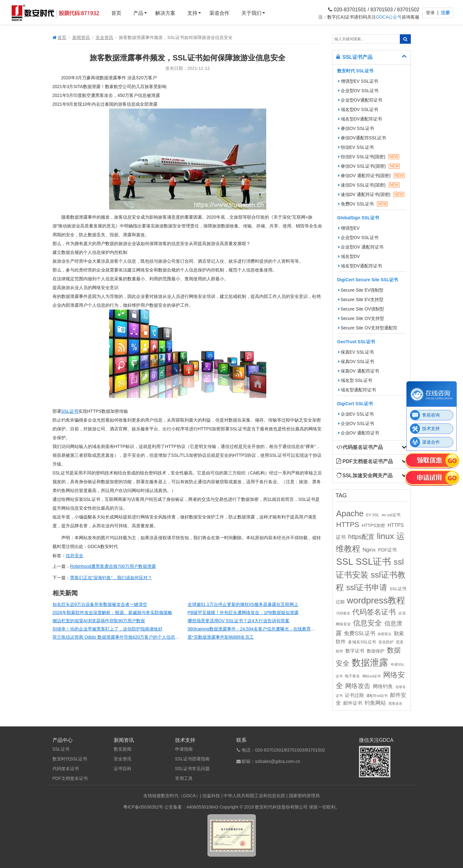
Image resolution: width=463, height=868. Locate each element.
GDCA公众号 (389, 17)
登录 (431, 13)
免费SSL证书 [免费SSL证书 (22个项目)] (359, 633)
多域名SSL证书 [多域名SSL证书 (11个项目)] (362, 642)
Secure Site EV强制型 (361, 290)
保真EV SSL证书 (356, 352)
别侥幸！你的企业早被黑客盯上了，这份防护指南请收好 (107, 629)
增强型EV (349, 228)
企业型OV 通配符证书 (361, 247)
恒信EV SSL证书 (356, 147)
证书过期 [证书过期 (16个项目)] (354, 695)
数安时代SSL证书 (70, 759)
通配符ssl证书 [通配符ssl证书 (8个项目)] (377, 696)
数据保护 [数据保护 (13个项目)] (376, 651)
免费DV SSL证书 (363, 204)
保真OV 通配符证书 (359, 371)
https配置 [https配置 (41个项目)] (361, 537)
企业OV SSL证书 (356, 423)
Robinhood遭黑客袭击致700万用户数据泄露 (113, 566)
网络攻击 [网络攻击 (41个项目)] (358, 686)
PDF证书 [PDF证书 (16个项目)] (387, 550)
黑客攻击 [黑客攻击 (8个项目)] (395, 703)
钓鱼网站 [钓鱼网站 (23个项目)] (375, 703)
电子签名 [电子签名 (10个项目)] (352, 676)
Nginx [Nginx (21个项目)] (369, 550)
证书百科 (123, 769)
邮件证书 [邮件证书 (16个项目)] (353, 703)
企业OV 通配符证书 (359, 433)
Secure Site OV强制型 (361, 309)
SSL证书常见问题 (192, 769)
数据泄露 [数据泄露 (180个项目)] (370, 662)
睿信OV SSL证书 (356, 128)
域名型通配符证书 (357, 390)
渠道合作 (219, 13)
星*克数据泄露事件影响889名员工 (221, 637)
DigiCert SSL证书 (355, 404)
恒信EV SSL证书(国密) (369, 157)
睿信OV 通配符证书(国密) (371, 176)
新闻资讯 (81, 37)
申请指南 (184, 749)
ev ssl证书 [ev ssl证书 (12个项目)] (391, 515)
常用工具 (184, 778)
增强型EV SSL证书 (358, 81)
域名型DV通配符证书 (360, 119)
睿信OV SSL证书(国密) (369, 166)
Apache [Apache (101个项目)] (350, 513)
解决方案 (165, 13)
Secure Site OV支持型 (361, 318)
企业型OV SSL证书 (358, 91)
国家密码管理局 (304, 796)
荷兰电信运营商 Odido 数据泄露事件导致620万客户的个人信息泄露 (118, 637)
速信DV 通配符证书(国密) (371, 194)
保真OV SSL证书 (356, 361)
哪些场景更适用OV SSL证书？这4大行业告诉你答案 (239, 621)
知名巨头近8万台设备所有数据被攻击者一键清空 (100, 604)
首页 (116, 13)
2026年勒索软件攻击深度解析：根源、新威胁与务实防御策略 (112, 613)
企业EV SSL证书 (356, 414)
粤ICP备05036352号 (143, 807)
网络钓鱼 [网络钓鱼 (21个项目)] (383, 686)
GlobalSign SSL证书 (358, 218)
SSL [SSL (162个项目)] (345, 562)
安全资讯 (104, 37)
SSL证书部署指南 (192, 759)
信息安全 (74, 556)
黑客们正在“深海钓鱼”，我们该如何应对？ (111, 578)
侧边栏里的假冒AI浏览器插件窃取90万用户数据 (99, 621)
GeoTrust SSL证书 (356, 342)
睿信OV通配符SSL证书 (362, 138)
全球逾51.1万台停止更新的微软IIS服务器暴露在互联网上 (243, 604)
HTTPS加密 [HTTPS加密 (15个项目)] (374, 525)
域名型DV (349, 256)
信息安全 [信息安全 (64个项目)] (367, 623)
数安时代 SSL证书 (355, 71)
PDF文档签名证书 (70, 778)
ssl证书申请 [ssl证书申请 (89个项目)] (367, 587)
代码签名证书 (66, 769)
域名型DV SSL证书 (358, 109)
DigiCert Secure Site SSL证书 (368, 280)
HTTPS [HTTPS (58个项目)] (348, 525)
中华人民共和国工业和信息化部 (254, 796)
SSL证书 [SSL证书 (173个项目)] (373, 562)
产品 (138, 13)
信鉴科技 (211, 796)
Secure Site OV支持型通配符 (368, 328)
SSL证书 (70, 411)
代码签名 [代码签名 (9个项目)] (343, 613)
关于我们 (251, 13)
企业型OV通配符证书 (360, 100)
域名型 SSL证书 (355, 380)
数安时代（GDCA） (180, 796)
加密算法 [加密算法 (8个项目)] (384, 634)
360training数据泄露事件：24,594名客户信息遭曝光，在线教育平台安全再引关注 (267, 629)
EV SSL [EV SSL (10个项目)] (373, 515)
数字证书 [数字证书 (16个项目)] (355, 651)
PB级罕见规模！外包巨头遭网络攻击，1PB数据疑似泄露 (243, 613)
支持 (192, 13)
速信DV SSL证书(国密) (369, 185)
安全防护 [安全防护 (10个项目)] (386, 642)
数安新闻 (123, 749)
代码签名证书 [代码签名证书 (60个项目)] (374, 612)
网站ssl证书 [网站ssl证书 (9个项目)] (372, 676)
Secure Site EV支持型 (361, 300)
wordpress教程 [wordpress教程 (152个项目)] (376, 600)
